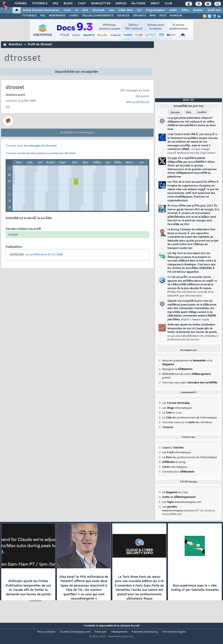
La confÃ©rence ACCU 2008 (44, 255)
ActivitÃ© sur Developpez (77, 133)
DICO (163, 16)
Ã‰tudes (138, 4)
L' (168, 427)
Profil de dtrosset (40, 45)
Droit (155, 4)
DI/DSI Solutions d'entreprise (41, 10)
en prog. (174, 462)
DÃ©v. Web (126, 10)
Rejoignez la (177, 369)
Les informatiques (177, 408)
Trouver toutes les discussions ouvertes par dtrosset (41, 154)
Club (168, 4)
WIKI (153, 16)
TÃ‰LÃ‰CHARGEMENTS (97, 16)
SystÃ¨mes (214, 10)
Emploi (121, 4)
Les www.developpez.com (182, 502)
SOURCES (123, 16)
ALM (85, 10)
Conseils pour (178, 472)
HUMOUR (176, 16)
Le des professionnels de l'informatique (190, 418)
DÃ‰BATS (139, 16)
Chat (82, 4)
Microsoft (98, 10)
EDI (139, 10)
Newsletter (101, 4)
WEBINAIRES (57, 16)
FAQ (55, 4)
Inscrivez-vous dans (190, 383)
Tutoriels (40, 4)
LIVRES (74, 16)
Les (176, 403)
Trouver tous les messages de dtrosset (31, 146)
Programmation (155, 10)
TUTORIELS (29, 16)
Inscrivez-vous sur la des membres (187, 422)
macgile (13, 235)
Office (185, 10)
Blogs (68, 4)
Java (111, 10)
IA (77, 10)
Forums (21, 4)
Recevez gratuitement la (184, 361)
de (179, 497)
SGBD (173, 10)
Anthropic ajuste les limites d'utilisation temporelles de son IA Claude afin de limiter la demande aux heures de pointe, (193, 332)
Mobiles (198, 10)
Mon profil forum (138, 102)
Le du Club (175, 492)
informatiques (175, 467)
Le (167, 413)
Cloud (67, 10)
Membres (15, 45)
